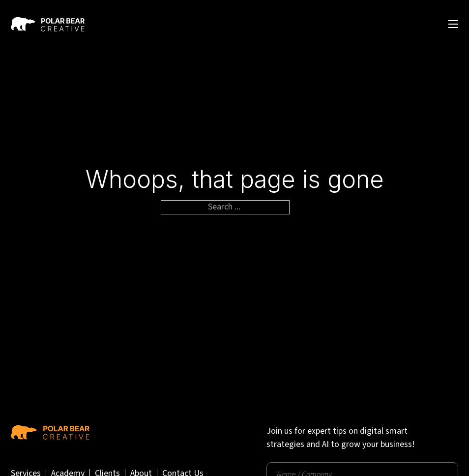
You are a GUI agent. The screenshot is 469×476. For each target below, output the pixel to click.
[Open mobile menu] (453, 24)
